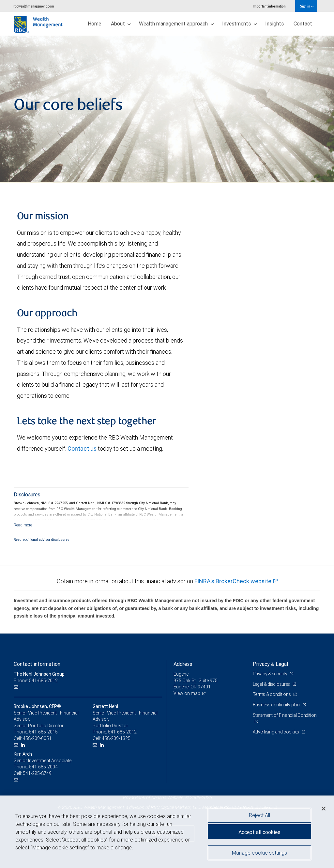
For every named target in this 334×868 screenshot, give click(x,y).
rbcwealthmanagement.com (34, 6)
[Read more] (23, 525)
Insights (274, 24)
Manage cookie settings (259, 853)
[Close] (324, 809)
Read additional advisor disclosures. (42, 539)
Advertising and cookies (276, 732)
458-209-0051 (37, 738)
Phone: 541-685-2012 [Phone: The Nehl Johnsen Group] (36, 681)
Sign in (307, 6)
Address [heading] (183, 664)
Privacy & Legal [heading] (270, 664)
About (121, 24)
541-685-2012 (122, 732)
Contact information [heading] (37, 664)
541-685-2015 (43, 732)
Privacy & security (271, 674)
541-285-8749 (37, 773)
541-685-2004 (43, 767)
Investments (240, 24)
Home (94, 24)
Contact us (82, 449)
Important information (269, 6)
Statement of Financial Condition (285, 715)
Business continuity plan (277, 705)
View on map (187, 693)
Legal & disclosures (272, 684)
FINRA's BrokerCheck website (233, 581)
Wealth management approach (176, 24)
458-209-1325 (116, 738)
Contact (303, 24)
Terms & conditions (272, 694)
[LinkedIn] (24, 745)
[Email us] (17, 687)
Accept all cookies (259, 832)
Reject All (259, 815)
